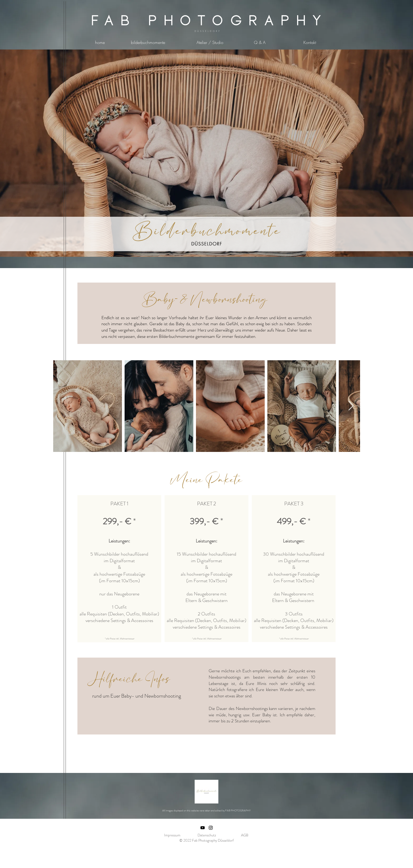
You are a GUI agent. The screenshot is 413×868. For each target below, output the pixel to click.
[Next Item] (351, 406)
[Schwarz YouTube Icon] (203, 828)
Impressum (172, 835)
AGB (245, 835)
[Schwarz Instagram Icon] (211, 828)
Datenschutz (207, 835)
